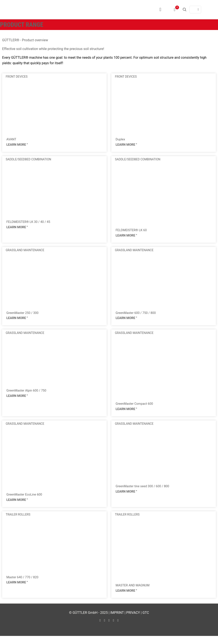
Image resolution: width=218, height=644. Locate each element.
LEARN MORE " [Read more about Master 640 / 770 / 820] (17, 590)
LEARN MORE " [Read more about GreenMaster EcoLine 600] (17, 506)
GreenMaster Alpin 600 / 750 (28, 395)
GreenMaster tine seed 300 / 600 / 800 (145, 492)
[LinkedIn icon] (109, 628)
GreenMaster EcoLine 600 (26, 500)
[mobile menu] (160, 10)
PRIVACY (133, 621)
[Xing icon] (118, 628)
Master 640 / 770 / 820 (24, 584)
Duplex (121, 140)
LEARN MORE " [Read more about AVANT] (17, 146)
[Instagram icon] (114, 628)
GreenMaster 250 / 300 (24, 316)
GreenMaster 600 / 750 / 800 (138, 316)
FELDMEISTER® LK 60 (133, 232)
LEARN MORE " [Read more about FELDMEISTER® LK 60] (126, 238)
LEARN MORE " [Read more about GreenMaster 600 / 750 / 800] (126, 322)
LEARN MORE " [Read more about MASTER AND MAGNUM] (126, 598)
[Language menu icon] (195, 10)
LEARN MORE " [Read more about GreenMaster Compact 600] (126, 414)
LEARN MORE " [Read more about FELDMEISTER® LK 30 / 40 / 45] (17, 230)
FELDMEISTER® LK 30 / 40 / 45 (30, 224)
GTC (146, 621)
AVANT (12, 140)
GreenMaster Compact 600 (136, 408)
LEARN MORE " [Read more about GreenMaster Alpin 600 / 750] (17, 401)
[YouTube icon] (105, 628)
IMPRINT (117, 621)
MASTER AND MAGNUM (134, 592)
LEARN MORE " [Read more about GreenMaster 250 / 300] (17, 322)
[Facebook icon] (100, 628)
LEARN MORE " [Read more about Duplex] (126, 146)
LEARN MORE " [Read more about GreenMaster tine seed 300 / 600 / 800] (126, 498)
